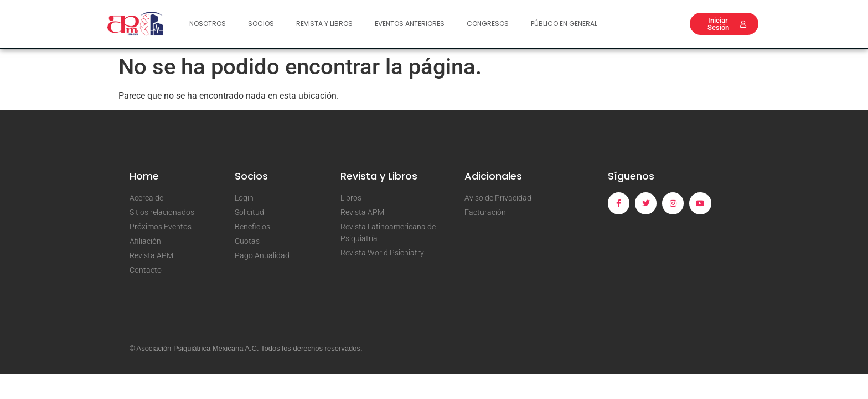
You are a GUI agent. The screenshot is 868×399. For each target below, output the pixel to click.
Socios (261, 24)
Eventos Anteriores (410, 24)
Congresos (488, 24)
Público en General (564, 24)
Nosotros (208, 24)
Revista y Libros (324, 24)
